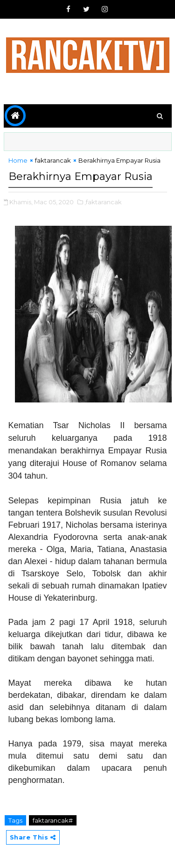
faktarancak (53, 160)
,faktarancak (103, 202)
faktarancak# (53, 820)
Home (18, 160)
